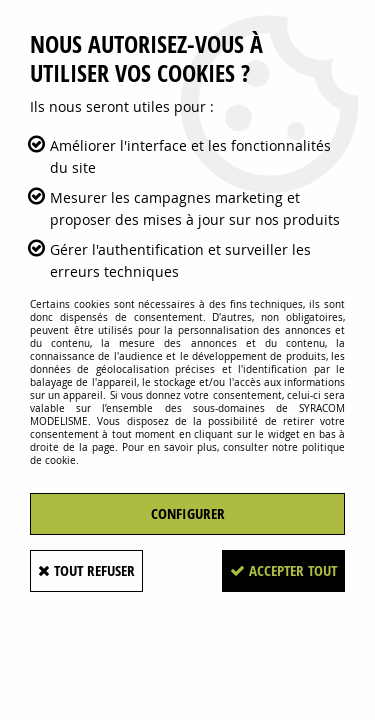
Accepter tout (283, 570)
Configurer (188, 513)
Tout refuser (86, 570)
